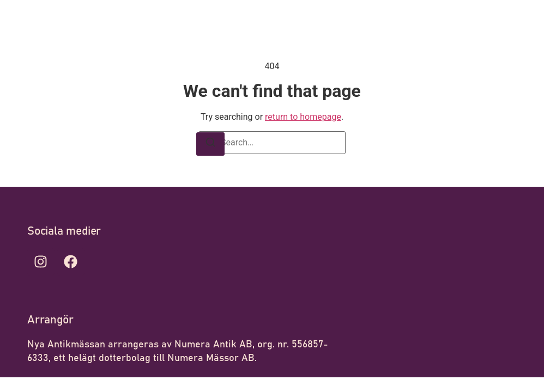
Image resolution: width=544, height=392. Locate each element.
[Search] (210, 144)
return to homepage (303, 117)
